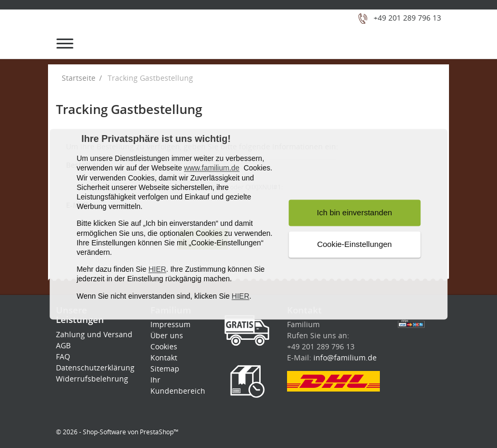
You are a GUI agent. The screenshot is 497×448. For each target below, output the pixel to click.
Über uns (167, 335)
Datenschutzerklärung (95, 368)
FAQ (63, 356)
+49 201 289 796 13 (407, 18)
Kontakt (164, 358)
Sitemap (165, 369)
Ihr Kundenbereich (178, 385)
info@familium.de (345, 358)
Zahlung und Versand (94, 334)
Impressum (170, 324)
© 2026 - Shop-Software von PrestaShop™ (117, 432)
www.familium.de (212, 168)
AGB (63, 345)
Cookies (164, 346)
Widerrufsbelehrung (92, 379)
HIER (157, 270)
